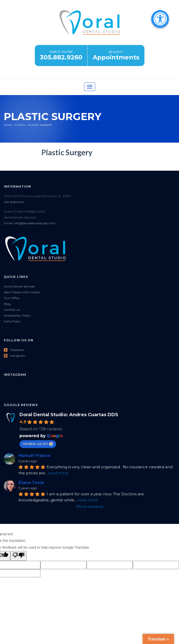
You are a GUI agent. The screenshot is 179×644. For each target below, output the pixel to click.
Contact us (12, 310)
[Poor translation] (18, 556)
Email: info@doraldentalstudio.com (30, 223)
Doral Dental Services (19, 286)
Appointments (116, 57)
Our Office (11, 298)
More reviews (90, 507)
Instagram (15, 356)
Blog (7, 304)
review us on (38, 444)
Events (20, 125)
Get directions (14, 202)
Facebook (14, 350)
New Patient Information (22, 292)
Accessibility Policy (17, 315)
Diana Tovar (31, 483)
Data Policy (12, 321)
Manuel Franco (34, 456)
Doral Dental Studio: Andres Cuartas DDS (69, 415)
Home (8, 125)
